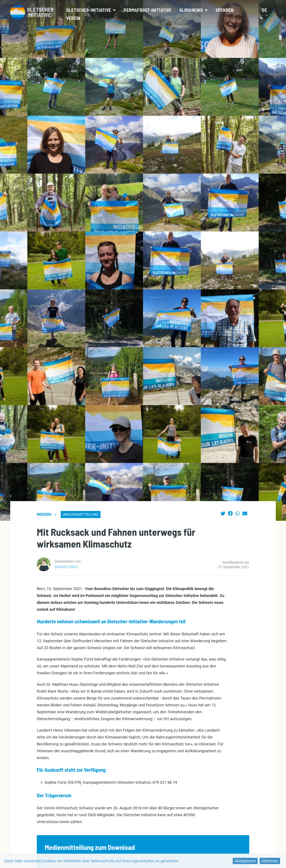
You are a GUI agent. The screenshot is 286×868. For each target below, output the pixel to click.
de (263, 14)
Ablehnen (270, 861)
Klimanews (194, 10)
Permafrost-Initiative (148, 10)
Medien (44, 514)
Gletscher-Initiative (91, 10)
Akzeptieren (245, 861)
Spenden (225, 10)
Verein (73, 18)
